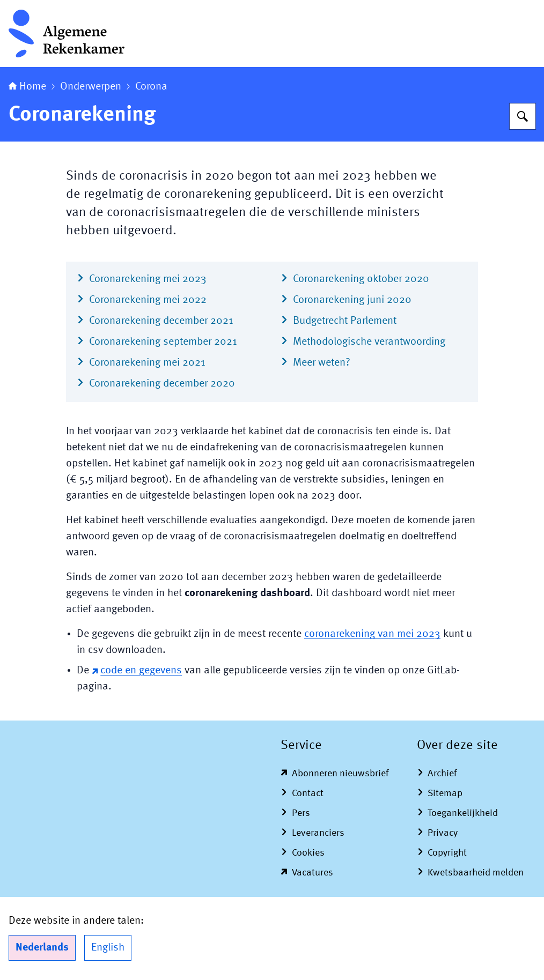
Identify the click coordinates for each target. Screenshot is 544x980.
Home (27, 87)
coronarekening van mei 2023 (372, 634)
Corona (151, 87)
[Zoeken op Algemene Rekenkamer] (523, 116)
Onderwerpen (91, 87)
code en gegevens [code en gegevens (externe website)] (137, 671)
